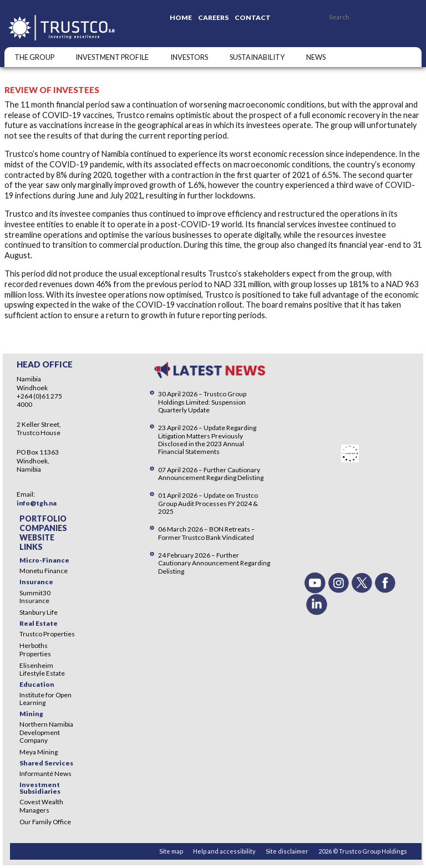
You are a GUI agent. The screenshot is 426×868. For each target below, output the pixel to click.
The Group (34, 57)
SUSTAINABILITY (257, 57)
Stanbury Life (39, 612)
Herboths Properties (35, 649)
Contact (253, 17)
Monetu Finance (44, 571)
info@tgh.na (37, 503)
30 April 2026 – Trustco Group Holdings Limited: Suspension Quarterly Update (202, 402)
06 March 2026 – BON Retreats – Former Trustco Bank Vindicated (207, 533)
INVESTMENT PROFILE (112, 57)
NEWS (316, 57)
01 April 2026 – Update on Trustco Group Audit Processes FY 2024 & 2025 (208, 503)
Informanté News (45, 773)
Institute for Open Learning (45, 699)
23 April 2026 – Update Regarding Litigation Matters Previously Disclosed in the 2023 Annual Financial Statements (207, 439)
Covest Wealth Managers (41, 806)
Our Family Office (45, 822)
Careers (213, 17)
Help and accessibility (224, 851)
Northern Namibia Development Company (46, 732)
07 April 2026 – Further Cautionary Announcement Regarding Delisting (211, 474)
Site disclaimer (287, 851)
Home (181, 17)
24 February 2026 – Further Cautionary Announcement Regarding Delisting (214, 563)
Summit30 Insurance (35, 597)
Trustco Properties (47, 634)
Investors (189, 57)
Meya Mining (39, 752)
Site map (171, 851)
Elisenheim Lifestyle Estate (42, 669)
